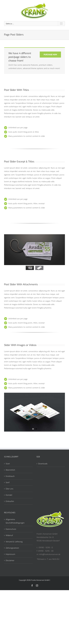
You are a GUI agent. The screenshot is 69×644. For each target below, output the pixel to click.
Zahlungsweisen (12, 548)
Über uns (10, 489)
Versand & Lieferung (14, 542)
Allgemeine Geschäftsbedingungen (15, 521)
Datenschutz (11, 529)
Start (8, 464)
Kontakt (9, 495)
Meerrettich (10, 470)
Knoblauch (10, 476)
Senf (8, 482)
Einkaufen (10, 501)
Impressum (10, 554)
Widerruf (9, 535)
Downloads (43, 464)
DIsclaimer (10, 560)
